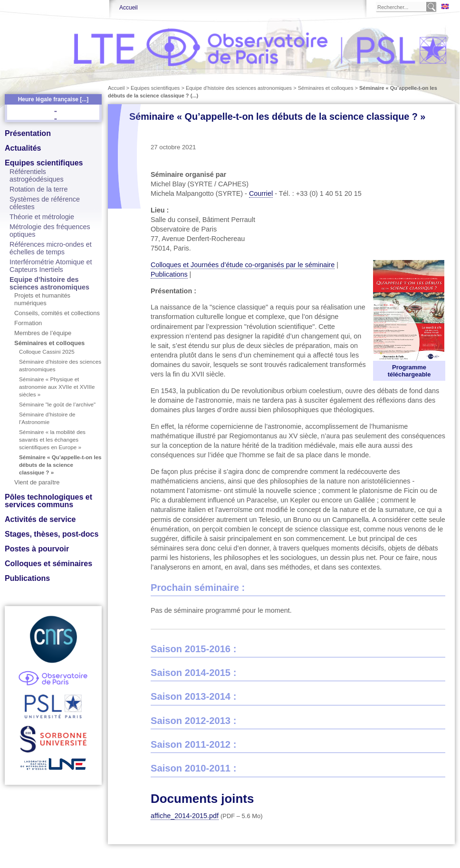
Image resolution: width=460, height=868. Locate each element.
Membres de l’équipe (43, 333)
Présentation (28, 133)
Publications (27, 578)
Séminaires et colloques (49, 343)
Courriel (261, 193)
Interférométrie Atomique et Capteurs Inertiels (51, 266)
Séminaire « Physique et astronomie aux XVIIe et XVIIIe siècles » (57, 387)
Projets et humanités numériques (42, 299)
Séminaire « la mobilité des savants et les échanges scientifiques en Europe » (52, 439)
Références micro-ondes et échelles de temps (51, 248)
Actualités (23, 148)
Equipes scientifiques (44, 163)
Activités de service (40, 519)
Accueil (129, 8)
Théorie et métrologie (42, 217)
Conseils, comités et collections (57, 313)
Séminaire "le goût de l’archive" (57, 404)
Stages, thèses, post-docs (52, 534)
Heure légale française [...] (53, 99)
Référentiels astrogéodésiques (37, 175)
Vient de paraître (37, 482)
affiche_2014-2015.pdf (185, 816)
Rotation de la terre (38, 189)
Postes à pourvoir (37, 549)
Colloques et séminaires (48, 564)
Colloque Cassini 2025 (47, 352)
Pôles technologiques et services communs (48, 501)
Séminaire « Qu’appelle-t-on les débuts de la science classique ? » (60, 465)
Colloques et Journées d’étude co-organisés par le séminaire (243, 265)
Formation (28, 323)
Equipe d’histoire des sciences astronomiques (49, 283)
